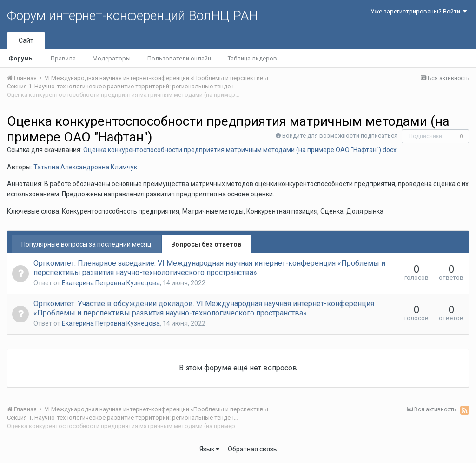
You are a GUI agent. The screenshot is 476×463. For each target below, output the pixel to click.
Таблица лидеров (252, 58)
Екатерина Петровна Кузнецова (111, 283)
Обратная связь (252, 449)
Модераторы (112, 58)
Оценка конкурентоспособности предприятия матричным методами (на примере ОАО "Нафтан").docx (240, 150)
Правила (63, 58)
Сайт (26, 40)
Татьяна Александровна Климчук (85, 167)
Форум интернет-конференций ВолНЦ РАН (132, 16)
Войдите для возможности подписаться (340, 136)
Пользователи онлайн (179, 58)
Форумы (21, 58)
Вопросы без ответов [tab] (206, 244)
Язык (209, 449)
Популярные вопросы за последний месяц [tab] (86, 244)
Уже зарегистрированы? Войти (419, 11)
